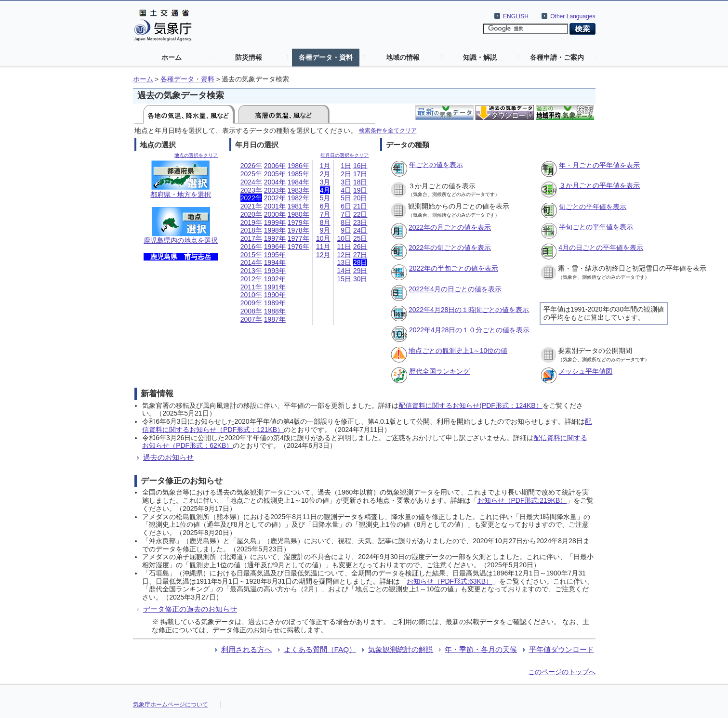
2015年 (251, 255)
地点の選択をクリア (196, 155)
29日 (360, 271)
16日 (360, 166)
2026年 (251, 166)
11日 (344, 247)
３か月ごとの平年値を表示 (599, 185)
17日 (360, 174)
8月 (325, 222)
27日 (360, 255)
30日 (360, 279)
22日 (360, 214)
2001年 (275, 206)
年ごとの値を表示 (436, 165)
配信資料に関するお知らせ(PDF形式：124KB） (470, 405)
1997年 (275, 238)
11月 (323, 247)
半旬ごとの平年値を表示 (596, 227)
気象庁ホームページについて (171, 705)
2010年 (251, 295)
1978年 (298, 230)
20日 (360, 198)
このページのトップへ (562, 672)
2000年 (275, 214)
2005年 (275, 174)
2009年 (251, 303)
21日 (360, 206)
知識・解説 (480, 57)
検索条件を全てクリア (388, 130)
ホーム (172, 57)
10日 (344, 238)
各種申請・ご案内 (557, 57)
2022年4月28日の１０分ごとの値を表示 (469, 330)
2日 (346, 174)
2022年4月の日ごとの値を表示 (455, 289)
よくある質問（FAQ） (320, 649)
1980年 (298, 214)
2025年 (251, 174)
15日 (344, 279)
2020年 (251, 214)
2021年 (251, 206)
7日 (346, 214)
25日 (360, 238)
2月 (325, 174)
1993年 (275, 271)
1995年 (275, 255)
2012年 (251, 279)
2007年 (251, 319)
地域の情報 (403, 57)
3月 (325, 182)
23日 (360, 222)
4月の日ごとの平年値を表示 (601, 248)
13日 (344, 262)
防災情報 (249, 57)
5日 (346, 198)
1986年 (298, 166)
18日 (360, 182)
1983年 (298, 190)
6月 (325, 206)
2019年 (251, 222)
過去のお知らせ (168, 457)
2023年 (251, 190)
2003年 (275, 190)
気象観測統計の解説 (401, 649)
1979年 (298, 222)
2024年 (251, 182)
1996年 (275, 247)
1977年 (298, 238)
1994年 (275, 262)
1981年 (298, 206)
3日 (346, 182)
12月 (323, 255)
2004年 (275, 182)
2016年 (251, 247)
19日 (360, 190)
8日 (346, 222)
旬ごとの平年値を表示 (593, 207)
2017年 (251, 238)
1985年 (298, 174)
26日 (360, 247)
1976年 (298, 247)
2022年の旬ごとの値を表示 (450, 248)
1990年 (275, 295)
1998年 (275, 230)
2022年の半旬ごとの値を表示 (454, 268)
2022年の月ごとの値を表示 (450, 227)
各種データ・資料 (326, 57)
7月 (325, 214)
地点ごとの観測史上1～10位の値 (458, 351)
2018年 (251, 230)
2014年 (251, 262)
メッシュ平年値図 (585, 371)
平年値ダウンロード (562, 649)
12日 (344, 255)
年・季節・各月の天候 (481, 649)
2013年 (251, 271)
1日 (346, 166)
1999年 (275, 222)
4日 (346, 190)
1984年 (298, 182)
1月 (325, 166)
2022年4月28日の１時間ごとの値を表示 (469, 310)
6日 (346, 206)
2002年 (275, 198)
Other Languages (573, 16)
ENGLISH (516, 16)
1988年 (275, 311)
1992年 (275, 279)
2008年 (251, 311)
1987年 (275, 319)
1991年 (275, 287)
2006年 (275, 166)
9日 (346, 230)
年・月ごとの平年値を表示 (599, 165)
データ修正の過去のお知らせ (190, 609)
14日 (344, 271)
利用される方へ (246, 649)
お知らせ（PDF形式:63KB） (450, 581)
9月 (325, 230)
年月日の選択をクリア (344, 155)
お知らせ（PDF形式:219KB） (522, 500)
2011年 (251, 287)
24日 (360, 230)
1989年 (275, 303)
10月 (323, 238)
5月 (325, 198)
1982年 (298, 198)
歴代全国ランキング (439, 371)
